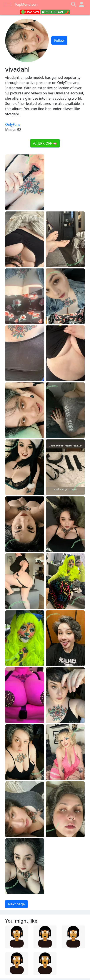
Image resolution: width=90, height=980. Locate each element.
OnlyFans (13, 124)
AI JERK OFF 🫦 (45, 143)
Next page (16, 904)
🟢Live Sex (30, 12)
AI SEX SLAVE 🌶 (55, 12)
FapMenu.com (27, 4)
